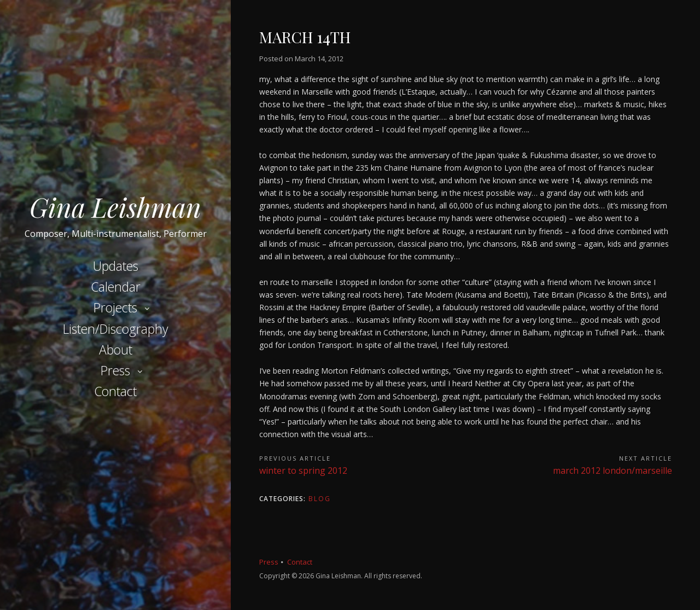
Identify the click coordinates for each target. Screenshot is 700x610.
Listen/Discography (116, 329)
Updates (116, 266)
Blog (320, 499)
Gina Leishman (115, 207)
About (116, 350)
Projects (115, 307)
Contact (115, 391)
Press (115, 370)
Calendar (116, 287)
